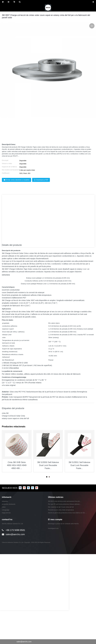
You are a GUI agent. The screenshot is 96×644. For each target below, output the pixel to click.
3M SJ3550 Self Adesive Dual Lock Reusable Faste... (48, 465)
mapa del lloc (6, 513)
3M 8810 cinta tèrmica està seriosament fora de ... (65, 501)
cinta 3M (5, 413)
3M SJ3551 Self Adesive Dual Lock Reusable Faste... (79, 465)
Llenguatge (6, 510)
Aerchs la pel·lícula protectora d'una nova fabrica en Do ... (67, 513)
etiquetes (5, 501)
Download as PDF (42, 180)
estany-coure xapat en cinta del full (15, 418)
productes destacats (9, 504)
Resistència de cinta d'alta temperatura (61, 510)
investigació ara (53, 528)
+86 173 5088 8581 (15, 530)
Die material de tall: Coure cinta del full (61, 507)
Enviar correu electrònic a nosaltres (18, 180)
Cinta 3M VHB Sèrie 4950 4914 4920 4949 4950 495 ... (17, 465)
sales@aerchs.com (15, 534)
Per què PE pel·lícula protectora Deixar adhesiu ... (65, 504)
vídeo (4, 507)
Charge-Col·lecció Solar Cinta (16, 253)
